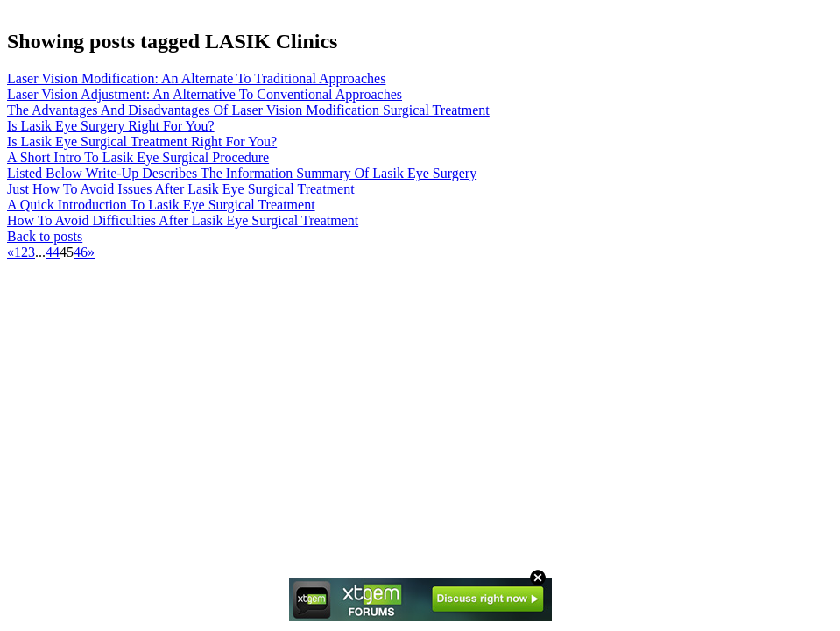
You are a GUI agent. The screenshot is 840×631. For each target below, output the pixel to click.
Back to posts (45, 236)
